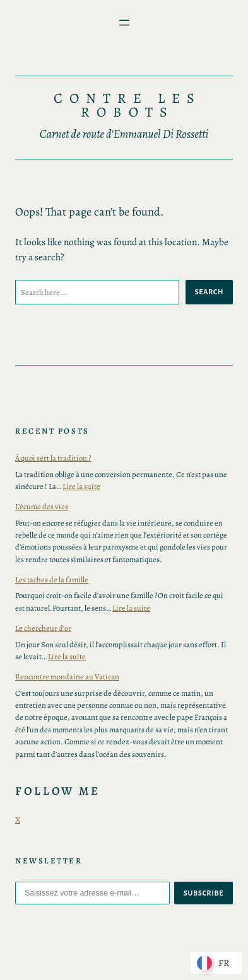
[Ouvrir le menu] (124, 23)
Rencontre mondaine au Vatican (67, 677)
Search (209, 292)
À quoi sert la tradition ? (53, 458)
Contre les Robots (128, 105)
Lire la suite (81, 486)
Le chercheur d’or (43, 628)
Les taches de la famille (52, 579)
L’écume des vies (42, 506)
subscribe (204, 893)
